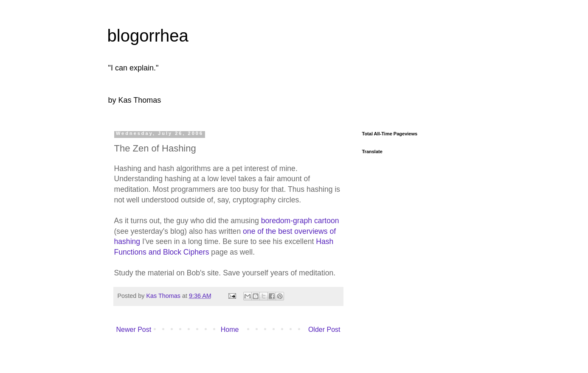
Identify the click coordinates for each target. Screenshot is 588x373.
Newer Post (134, 330)
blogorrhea (148, 36)
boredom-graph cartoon (300, 221)
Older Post (324, 330)
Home (230, 330)
